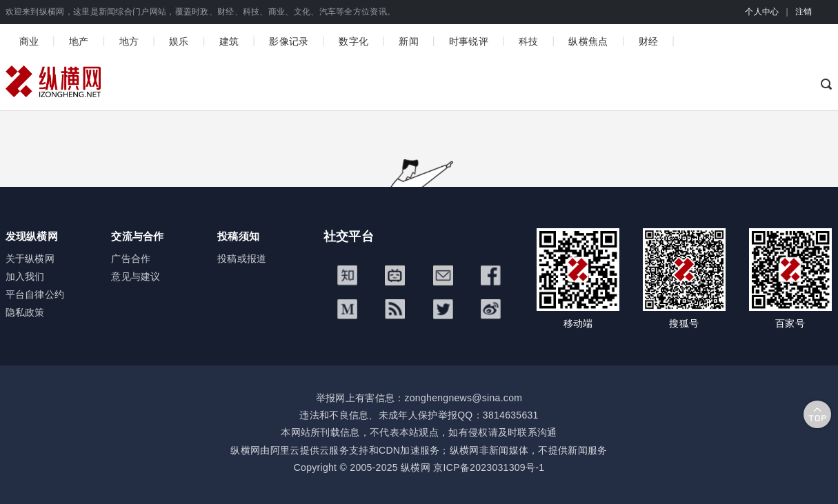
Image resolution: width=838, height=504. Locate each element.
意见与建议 (136, 276)
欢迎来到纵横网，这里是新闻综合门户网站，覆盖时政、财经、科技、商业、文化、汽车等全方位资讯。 (201, 12)
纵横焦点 (588, 41)
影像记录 (289, 41)
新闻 (409, 41)
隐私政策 (25, 312)
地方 (129, 41)
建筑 (229, 41)
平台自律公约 (35, 294)
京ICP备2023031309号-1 (489, 467)
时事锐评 (469, 41)
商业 (29, 41)
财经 (649, 41)
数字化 (353, 41)
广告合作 (131, 259)
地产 (79, 41)
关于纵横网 (30, 259)
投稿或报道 (242, 259)
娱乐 (179, 41)
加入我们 (25, 276)
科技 (529, 41)
